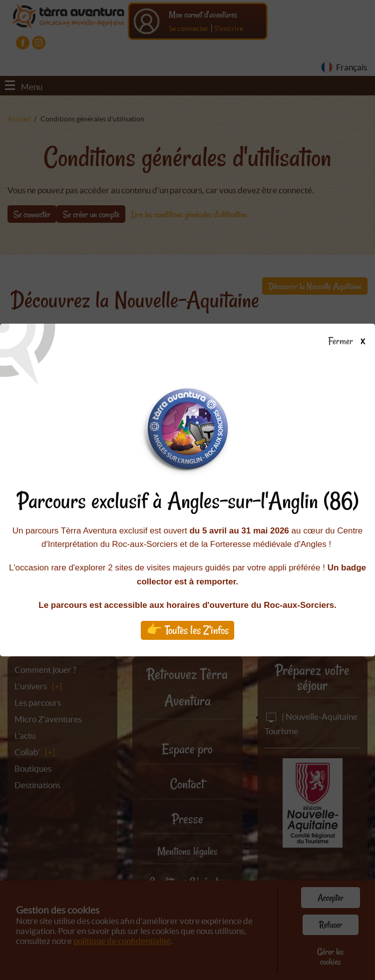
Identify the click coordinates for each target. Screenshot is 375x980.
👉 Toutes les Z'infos (187, 630)
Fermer (351, 342)
